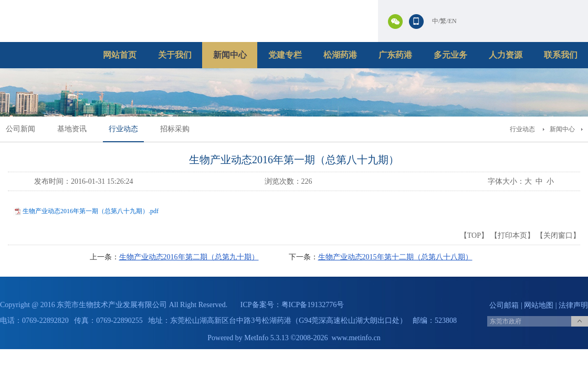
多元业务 (450, 55)
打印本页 (512, 235)
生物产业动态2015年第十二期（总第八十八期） (395, 257)
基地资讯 (72, 129)
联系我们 (561, 55)
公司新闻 (20, 129)
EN (453, 21)
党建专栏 (285, 55)
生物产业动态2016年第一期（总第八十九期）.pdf (91, 211)
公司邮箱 (504, 305)
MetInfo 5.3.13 (266, 338)
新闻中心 (230, 55)
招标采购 (175, 129)
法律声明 (573, 305)
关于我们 (175, 55)
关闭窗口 (558, 235)
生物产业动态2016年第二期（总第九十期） (189, 257)
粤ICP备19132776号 (313, 305)
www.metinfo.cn (356, 338)
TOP (474, 235)
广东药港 (395, 55)
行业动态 (123, 129)
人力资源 (506, 55)
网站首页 (120, 55)
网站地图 (539, 305)
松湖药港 (340, 55)
